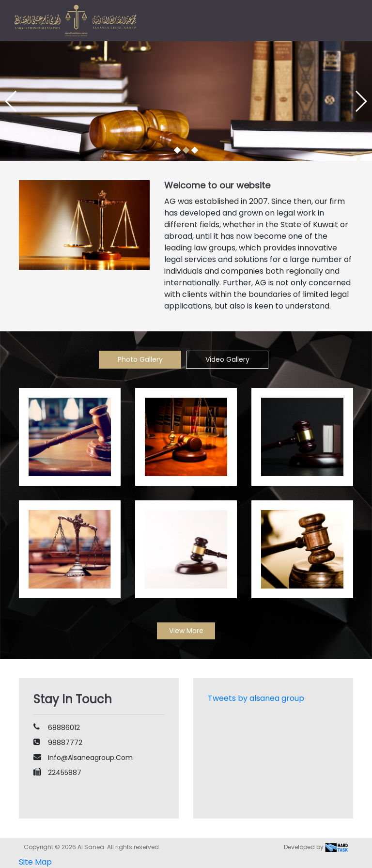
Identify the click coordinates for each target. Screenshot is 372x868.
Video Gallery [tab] (227, 359)
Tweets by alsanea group (256, 698)
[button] (177, 150)
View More (186, 631)
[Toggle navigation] (344, 21)
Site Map (35, 862)
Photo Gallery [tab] (140, 359)
